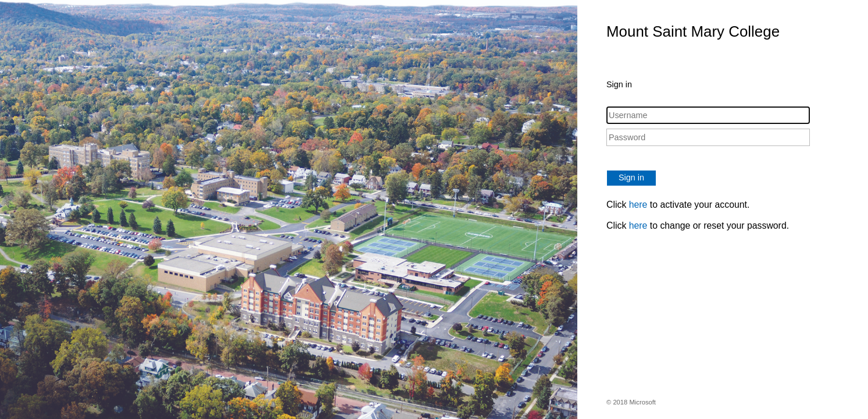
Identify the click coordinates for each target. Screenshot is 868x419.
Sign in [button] (631, 177)
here (638, 205)
